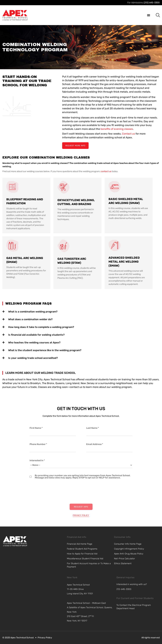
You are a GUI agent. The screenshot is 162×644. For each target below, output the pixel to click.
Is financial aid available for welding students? (36, 335)
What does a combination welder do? (30, 319)
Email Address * (95, 444)
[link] (15, 541)
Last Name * (93, 428)
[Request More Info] (75, 146)
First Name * (36, 428)
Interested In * (37, 461)
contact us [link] (106, 171)
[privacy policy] (81, 515)
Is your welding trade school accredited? (33, 358)
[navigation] (91, 589)
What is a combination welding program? (33, 312)
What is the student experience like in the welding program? (45, 350)
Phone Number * (38, 444)
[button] (149, 15)
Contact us (128, 134)
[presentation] (54, 491)
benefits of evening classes (117, 129)
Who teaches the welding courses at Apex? (34, 343)
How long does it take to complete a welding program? (41, 327)
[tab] (81, 311)
